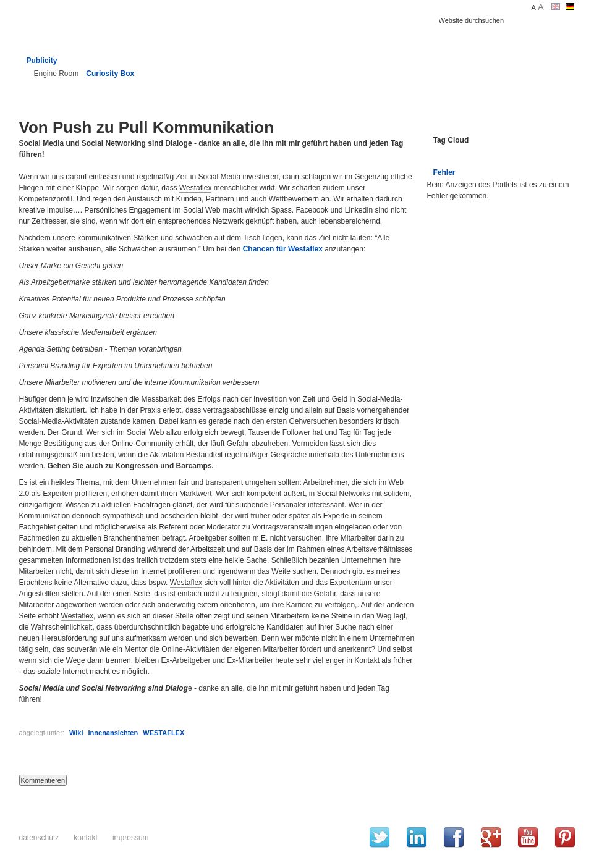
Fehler (444, 172)
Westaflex (195, 188)
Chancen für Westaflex (283, 249)
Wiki (76, 733)
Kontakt (86, 838)
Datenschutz (39, 838)
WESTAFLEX (163, 733)
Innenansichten (113, 733)
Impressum (131, 838)
